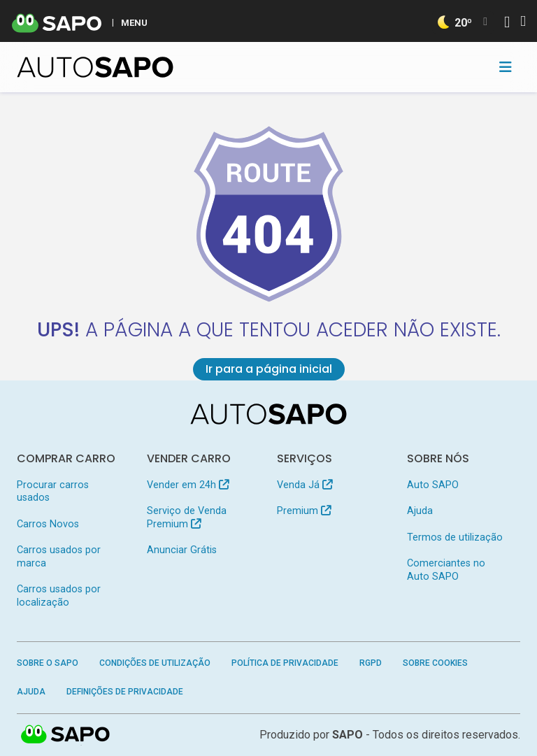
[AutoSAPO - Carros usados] (95, 67)
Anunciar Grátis (182, 550)
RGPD (371, 663)
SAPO (66, 735)
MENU (134, 22)
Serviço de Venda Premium (187, 517)
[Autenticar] (507, 23)
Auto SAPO (433, 485)
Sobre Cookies (435, 663)
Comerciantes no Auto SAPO (446, 570)
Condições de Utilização (155, 663)
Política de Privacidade (285, 663)
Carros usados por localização (59, 595)
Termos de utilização (455, 537)
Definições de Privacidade (125, 692)
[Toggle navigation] (506, 67)
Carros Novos (48, 524)
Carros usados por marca (59, 556)
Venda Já (305, 485)
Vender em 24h (188, 485)
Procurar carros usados (53, 491)
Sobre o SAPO (48, 663)
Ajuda (420, 511)
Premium (304, 511)
